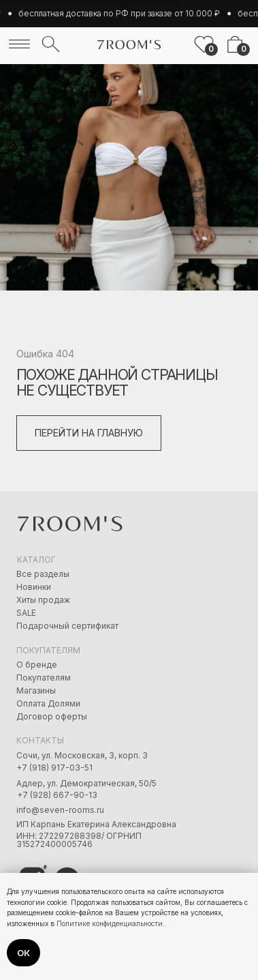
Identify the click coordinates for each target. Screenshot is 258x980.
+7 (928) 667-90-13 (57, 795)
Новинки (34, 587)
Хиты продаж (43, 600)
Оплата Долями (48, 704)
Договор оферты (52, 717)
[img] (19, 44)
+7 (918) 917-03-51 (54, 768)
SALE (26, 613)
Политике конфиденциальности (110, 923)
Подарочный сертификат (67, 626)
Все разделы (43, 574)
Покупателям (44, 678)
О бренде (37, 665)
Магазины (36, 691)
